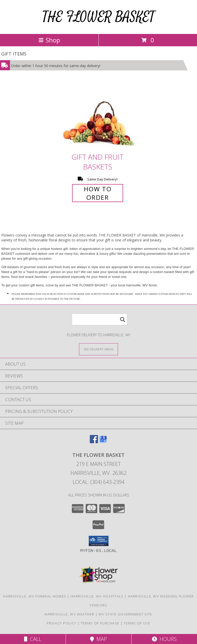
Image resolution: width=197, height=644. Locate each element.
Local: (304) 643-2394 (98, 482)
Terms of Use (137, 623)
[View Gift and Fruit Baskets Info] (98, 117)
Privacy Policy (61, 623)
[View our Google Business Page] (103, 442)
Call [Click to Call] (33, 639)
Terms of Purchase (100, 623)
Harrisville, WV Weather (69, 614)
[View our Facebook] (94, 442)
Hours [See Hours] (164, 639)
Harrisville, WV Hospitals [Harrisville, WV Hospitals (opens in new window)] (97, 596)
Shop (49, 40)
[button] (99, 541)
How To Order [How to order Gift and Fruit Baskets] (98, 193)
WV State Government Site (125, 614)
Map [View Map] (98, 639)
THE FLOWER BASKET (98, 17)
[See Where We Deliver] (98, 349)
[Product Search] (100, 319)
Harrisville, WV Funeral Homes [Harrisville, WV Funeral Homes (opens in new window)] (35, 596)
